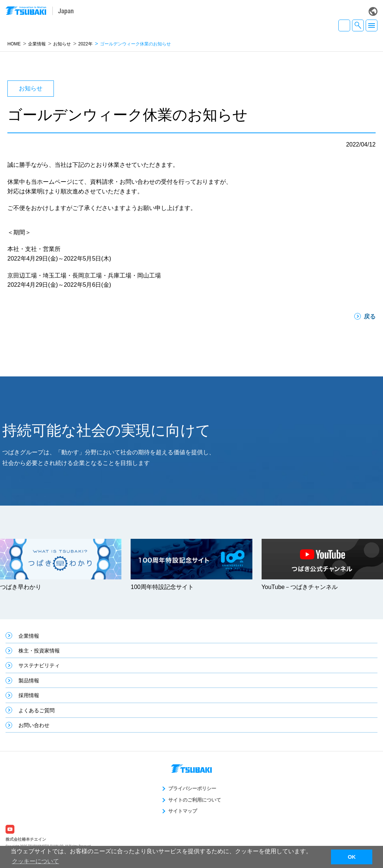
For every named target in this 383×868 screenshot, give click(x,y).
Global (373, 11)
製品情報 (29, 681)
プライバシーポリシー (192, 788)
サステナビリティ (39, 665)
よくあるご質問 (37, 710)
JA (344, 25)
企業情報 (37, 44)
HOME (14, 44)
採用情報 (29, 695)
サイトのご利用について (195, 800)
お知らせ (62, 44)
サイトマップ (183, 811)
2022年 (85, 44)
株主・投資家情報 (39, 651)
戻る (370, 316)
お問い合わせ (34, 725)
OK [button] (352, 857)
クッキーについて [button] (35, 861)
